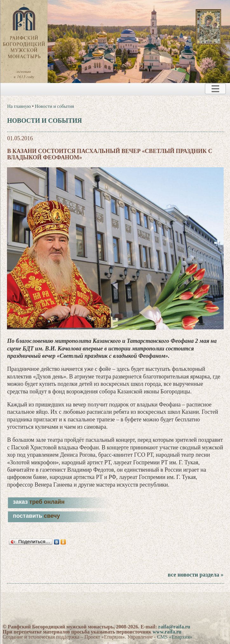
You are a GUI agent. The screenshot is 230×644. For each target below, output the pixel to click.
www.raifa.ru (167, 632)
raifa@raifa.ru (174, 627)
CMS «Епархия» (175, 637)
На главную (19, 106)
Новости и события (54, 106)
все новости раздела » (196, 575)
